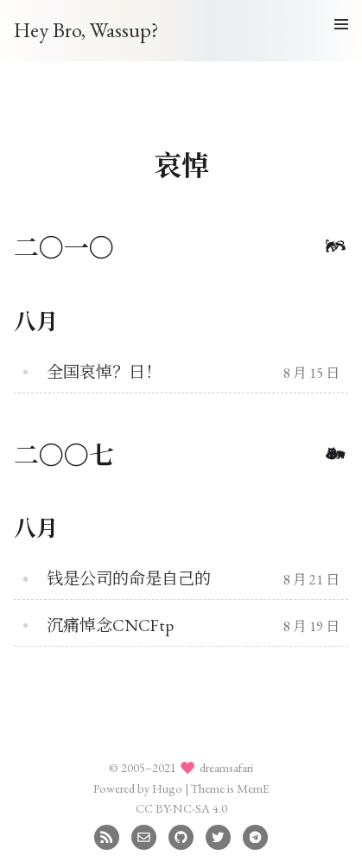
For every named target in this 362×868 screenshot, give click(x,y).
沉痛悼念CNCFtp (110, 625)
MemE (253, 788)
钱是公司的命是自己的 (129, 579)
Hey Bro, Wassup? (86, 30)
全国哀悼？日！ (104, 372)
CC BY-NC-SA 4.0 (181, 808)
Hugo (167, 788)
